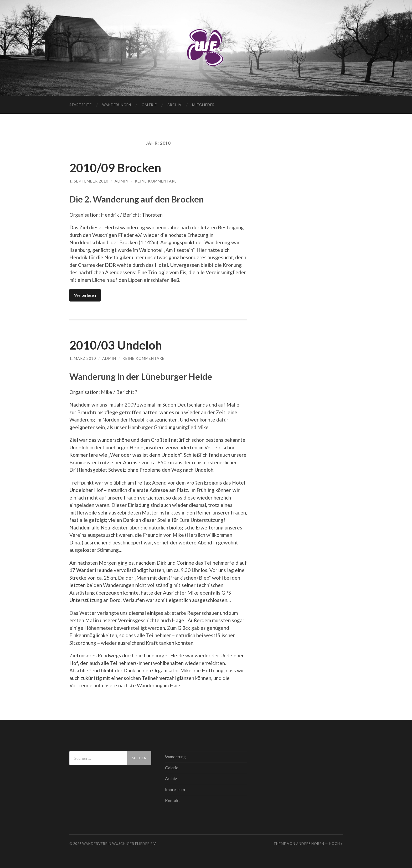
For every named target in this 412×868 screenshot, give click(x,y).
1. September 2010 (89, 181)
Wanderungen (117, 105)
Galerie (149, 105)
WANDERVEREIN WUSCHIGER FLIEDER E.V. (120, 844)
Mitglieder (203, 105)
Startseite (81, 105)
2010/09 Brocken (115, 168)
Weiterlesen (85, 295)
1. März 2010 (83, 358)
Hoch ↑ (336, 844)
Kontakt (172, 800)
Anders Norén (310, 844)
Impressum (175, 789)
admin (122, 181)
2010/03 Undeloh (116, 345)
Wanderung (175, 757)
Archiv (174, 105)
